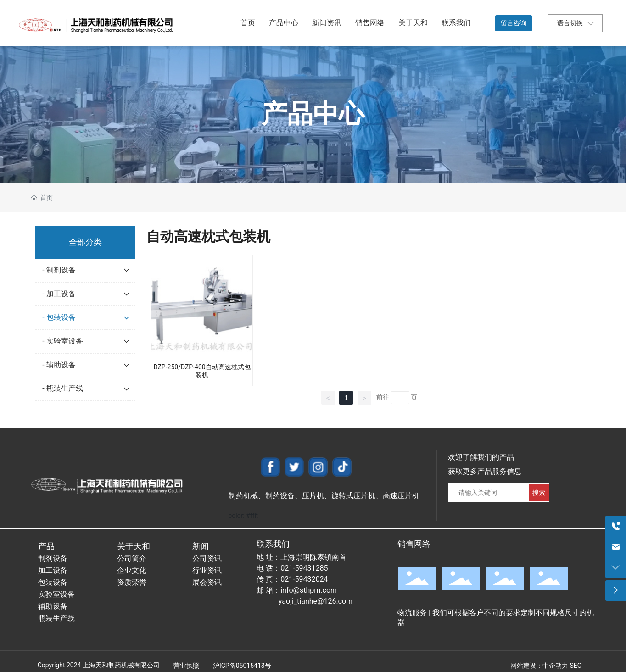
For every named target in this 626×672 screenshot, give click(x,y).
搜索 (539, 493)
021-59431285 (304, 568)
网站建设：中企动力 (539, 666)
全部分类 (85, 242)
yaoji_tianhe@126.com (316, 601)
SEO (576, 666)
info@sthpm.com (309, 590)
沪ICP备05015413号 (242, 666)
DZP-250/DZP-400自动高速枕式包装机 (202, 371)
